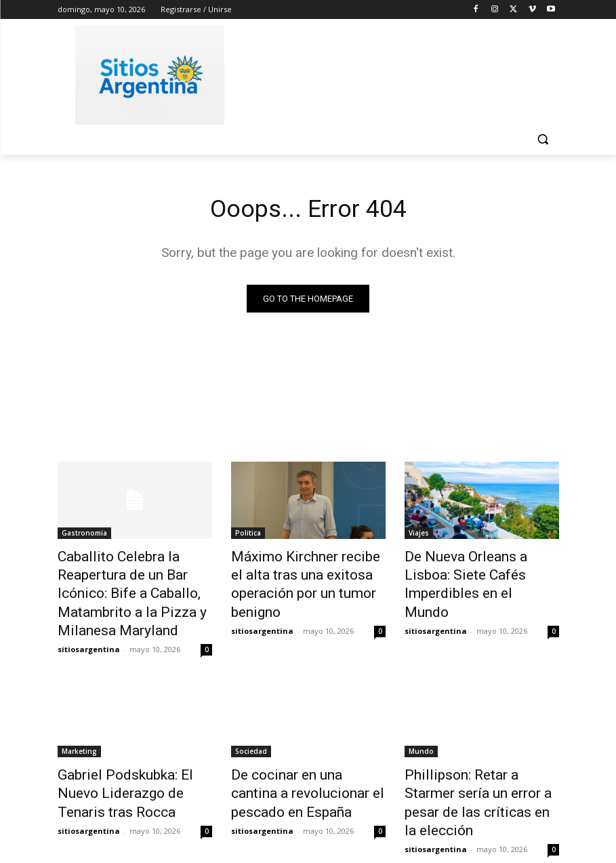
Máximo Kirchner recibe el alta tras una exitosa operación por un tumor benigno (308, 572)
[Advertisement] (401, 73)
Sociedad (251, 721)
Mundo (421, 721)
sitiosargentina (89, 619)
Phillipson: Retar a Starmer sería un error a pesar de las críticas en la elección (475, 758)
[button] (543, 139)
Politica (248, 535)
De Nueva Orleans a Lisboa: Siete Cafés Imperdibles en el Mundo (479, 572)
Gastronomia (84, 535)
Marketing (79, 721)
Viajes (419, 535)
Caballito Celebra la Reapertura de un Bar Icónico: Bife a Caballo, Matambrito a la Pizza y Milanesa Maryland (135, 580)
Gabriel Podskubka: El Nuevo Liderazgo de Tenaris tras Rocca (129, 758)
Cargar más (308, 820)
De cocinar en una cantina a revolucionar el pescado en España (301, 758)
